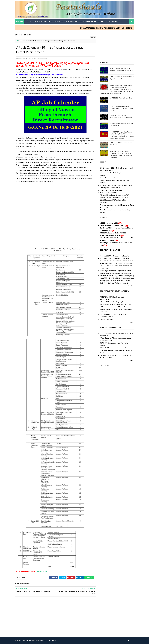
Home (21, 21)
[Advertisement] (55, 197)
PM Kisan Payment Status (91, 21)
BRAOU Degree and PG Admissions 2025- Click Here (110, 28)
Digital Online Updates (49, 640)
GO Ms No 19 (41, 572)
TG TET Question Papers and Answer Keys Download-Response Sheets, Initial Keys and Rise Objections (116, 309)
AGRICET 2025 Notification (109, 193)
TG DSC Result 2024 (106, 319)
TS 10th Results (112, 21)
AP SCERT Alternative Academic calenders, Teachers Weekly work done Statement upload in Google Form (116, 350)
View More (131, 286)
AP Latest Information (26, 41)
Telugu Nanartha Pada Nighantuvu (111, 190)
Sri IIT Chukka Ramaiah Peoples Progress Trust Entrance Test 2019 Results (121, 108)
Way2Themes (26, 640)
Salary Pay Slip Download (66, 21)
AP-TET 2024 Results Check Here (121, 98)
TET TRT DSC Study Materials (39, 21)
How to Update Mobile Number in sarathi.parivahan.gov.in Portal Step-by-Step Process (114, 180)
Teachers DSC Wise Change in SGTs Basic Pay (115, 256)
